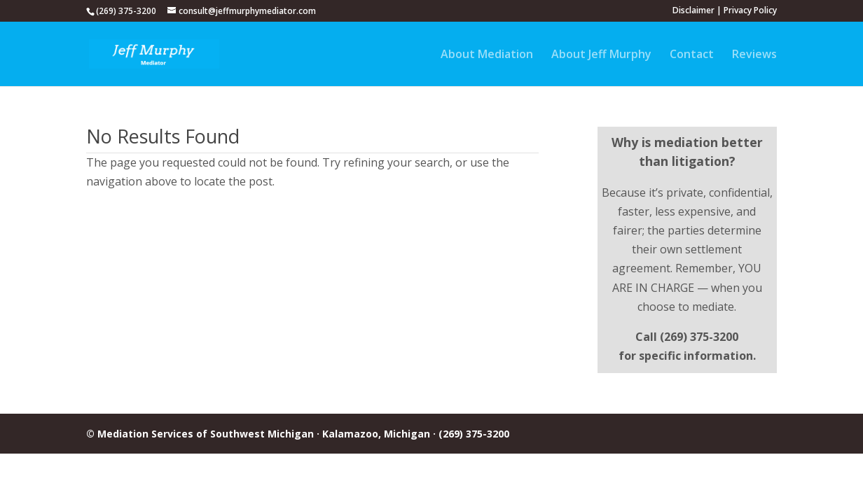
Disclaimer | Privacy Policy (725, 11)
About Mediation (487, 55)
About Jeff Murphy (601, 55)
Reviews (754, 55)
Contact (692, 55)
